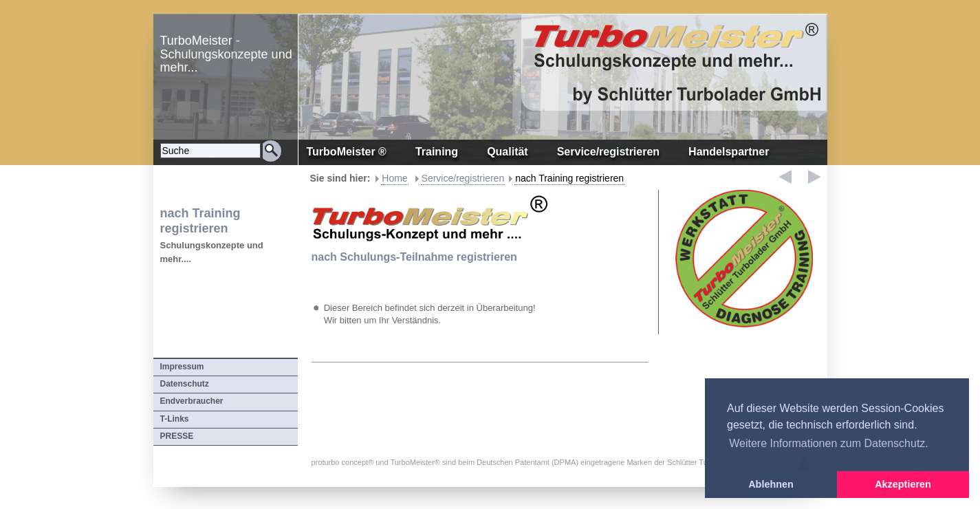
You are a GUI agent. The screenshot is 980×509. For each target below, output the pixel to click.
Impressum (182, 367)
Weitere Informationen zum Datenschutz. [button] (829, 443)
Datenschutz (185, 384)
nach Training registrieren (569, 178)
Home (394, 178)
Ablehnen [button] (771, 484)
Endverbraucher (192, 401)
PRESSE (177, 436)
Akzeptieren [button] (903, 484)
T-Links (175, 419)
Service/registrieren (463, 178)
